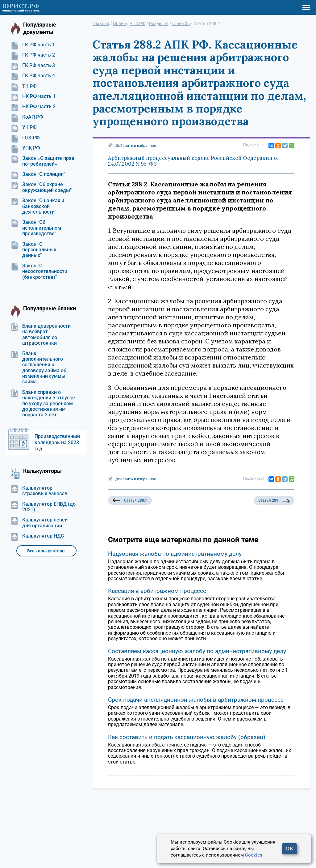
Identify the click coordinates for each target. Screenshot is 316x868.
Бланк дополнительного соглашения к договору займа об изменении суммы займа (39, 368)
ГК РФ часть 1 (33, 45)
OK (289, 849)
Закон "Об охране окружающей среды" (41, 187)
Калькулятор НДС (37, 536)
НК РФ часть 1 (33, 96)
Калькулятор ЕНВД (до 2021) (43, 507)
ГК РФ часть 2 (33, 55)
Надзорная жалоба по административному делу (175, 554)
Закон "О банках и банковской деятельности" (37, 206)
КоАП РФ (27, 117)
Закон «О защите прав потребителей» (43, 161)
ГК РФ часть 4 (33, 76)
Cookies (254, 855)
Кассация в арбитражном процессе (157, 591)
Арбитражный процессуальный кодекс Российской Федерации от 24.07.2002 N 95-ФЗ (194, 161)
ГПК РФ (25, 138)
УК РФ (24, 127)
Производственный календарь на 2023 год (57, 443)
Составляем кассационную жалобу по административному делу (197, 651)
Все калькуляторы (46, 551)
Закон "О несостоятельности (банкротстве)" (39, 272)
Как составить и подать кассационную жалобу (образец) (187, 737)
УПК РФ (25, 148)
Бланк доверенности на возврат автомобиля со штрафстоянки (41, 335)
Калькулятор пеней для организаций (39, 523)
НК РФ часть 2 (33, 107)
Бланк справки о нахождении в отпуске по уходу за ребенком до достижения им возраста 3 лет (43, 404)
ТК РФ (24, 86)
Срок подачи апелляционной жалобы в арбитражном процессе (196, 700)
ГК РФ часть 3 (33, 66)
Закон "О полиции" (38, 174)
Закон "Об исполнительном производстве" (36, 228)
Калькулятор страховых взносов (39, 491)
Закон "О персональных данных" (33, 250)
